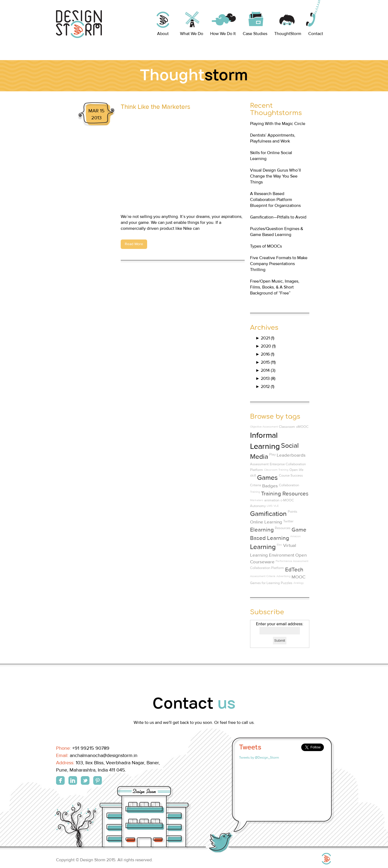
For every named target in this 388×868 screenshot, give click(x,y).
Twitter (288, 521)
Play (272, 454)
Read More (134, 244)
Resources (283, 528)
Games (267, 478)
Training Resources (285, 494)
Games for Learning (265, 583)
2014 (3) (265, 370)
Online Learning (266, 522)
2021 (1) (265, 338)
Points (292, 512)
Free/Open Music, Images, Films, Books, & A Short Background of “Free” (275, 287)
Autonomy (258, 506)
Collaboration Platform (267, 568)
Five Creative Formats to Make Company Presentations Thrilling (279, 264)
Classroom (287, 427)
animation (272, 500)
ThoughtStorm (288, 34)
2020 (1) (266, 346)
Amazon (295, 536)
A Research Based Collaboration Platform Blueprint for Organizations (275, 200)
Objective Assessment (264, 427)
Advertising (283, 576)
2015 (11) (266, 362)
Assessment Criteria (263, 576)
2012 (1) (265, 387)
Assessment (259, 464)
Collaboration (289, 485)
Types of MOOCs (266, 246)
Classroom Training (276, 470)
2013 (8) (265, 379)
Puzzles (287, 583)
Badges (270, 486)
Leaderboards (291, 455)
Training (255, 492)
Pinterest (98, 780)
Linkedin (73, 780)
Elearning (262, 530)
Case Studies (255, 34)
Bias (279, 545)
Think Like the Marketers (155, 107)
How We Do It (223, 34)
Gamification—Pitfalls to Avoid (278, 217)
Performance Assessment (292, 561)
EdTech (294, 570)
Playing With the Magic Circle (278, 124)
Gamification (268, 514)
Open (294, 470)
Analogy (299, 583)
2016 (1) (265, 354)
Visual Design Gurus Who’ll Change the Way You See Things (276, 176)
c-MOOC (287, 500)
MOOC (298, 577)
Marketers (257, 500)
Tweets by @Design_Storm (259, 758)
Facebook (60, 780)
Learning (263, 547)
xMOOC (302, 427)
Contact (316, 34)
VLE (276, 506)
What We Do (192, 34)
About (163, 34)
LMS (270, 506)
